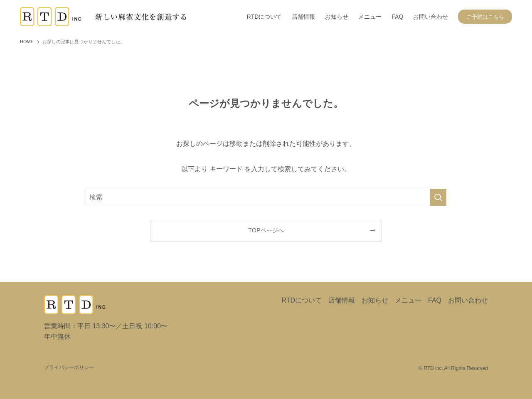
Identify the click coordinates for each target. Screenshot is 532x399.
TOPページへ (266, 230)
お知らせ (375, 300)
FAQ (435, 300)
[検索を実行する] (438, 197)
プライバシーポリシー (69, 367)
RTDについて (302, 300)
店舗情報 (342, 300)
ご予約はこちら (485, 17)
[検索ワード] (266, 197)
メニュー (408, 300)
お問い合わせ (468, 300)
